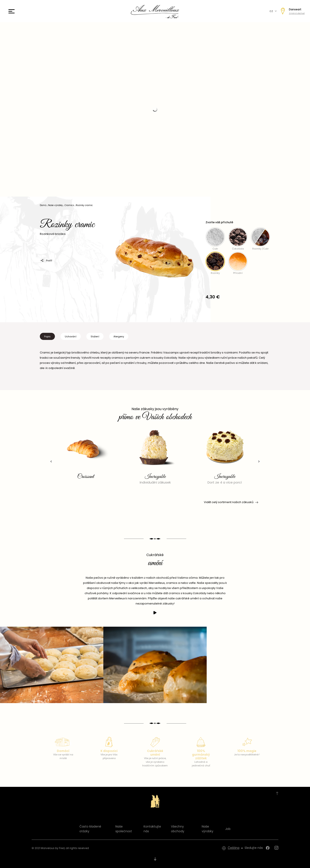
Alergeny (119, 336)
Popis (47, 336)
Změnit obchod (297, 13)
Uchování (71, 336)
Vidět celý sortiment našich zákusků (231, 502)
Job (228, 829)
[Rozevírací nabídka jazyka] (236, 848)
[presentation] (51, 461)
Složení (95, 336)
